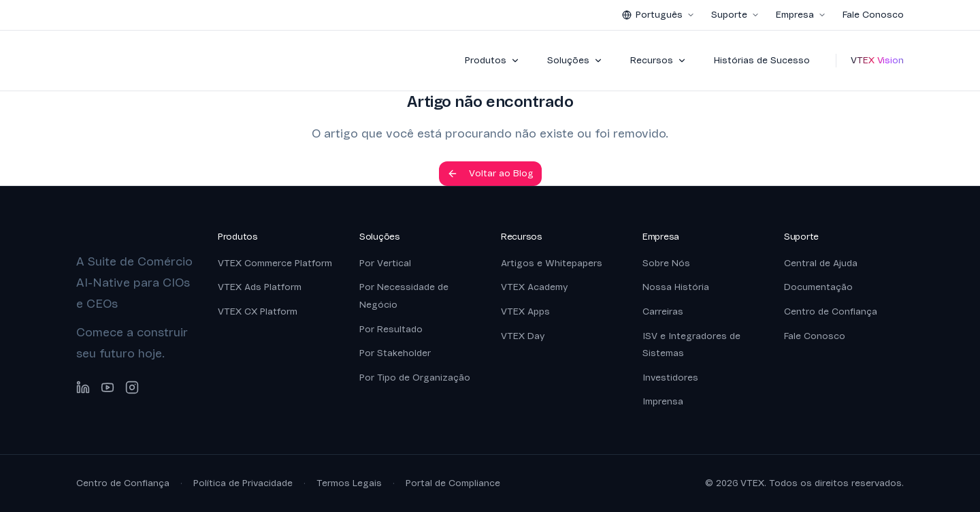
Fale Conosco (873, 15)
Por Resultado (391, 329)
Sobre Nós (666, 263)
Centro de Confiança (831, 311)
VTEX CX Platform (258, 311)
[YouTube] (108, 387)
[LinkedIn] (83, 387)
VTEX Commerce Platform (275, 263)
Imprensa (663, 401)
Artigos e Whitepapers (552, 263)
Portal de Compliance (453, 483)
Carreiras (663, 311)
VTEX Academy (534, 287)
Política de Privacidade (243, 483)
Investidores (670, 378)
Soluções (575, 60)
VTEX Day (523, 336)
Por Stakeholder (395, 353)
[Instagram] (132, 387)
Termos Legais (349, 483)
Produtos (492, 60)
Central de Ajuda (821, 263)
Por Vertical (385, 263)
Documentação (818, 287)
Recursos (658, 60)
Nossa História (676, 287)
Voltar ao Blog (490, 173)
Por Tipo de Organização (415, 378)
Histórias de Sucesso (762, 60)
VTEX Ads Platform (260, 287)
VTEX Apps (525, 311)
